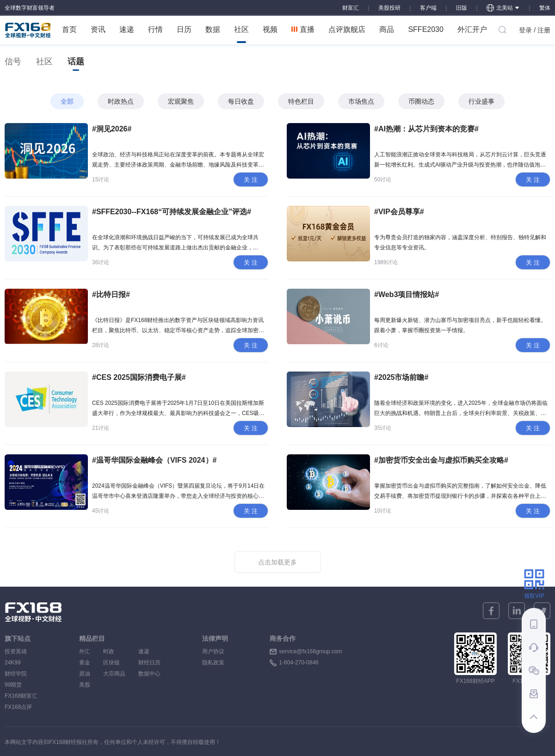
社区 (241, 34)
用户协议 (213, 651)
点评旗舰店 (347, 29)
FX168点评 (18, 707)
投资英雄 (16, 651)
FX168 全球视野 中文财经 (28, 30)
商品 (387, 29)
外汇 (85, 651)
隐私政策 (213, 663)
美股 (85, 685)
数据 (213, 29)
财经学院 (16, 674)
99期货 (13, 685)
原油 (85, 674)
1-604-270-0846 (299, 663)
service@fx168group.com (310, 651)
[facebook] (491, 611)
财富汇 (351, 8)
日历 (184, 29)
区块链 (114, 663)
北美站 (503, 8)
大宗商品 (114, 674)
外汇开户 (472, 29)
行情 (155, 29)
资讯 (98, 29)
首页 (69, 29)
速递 (127, 29)
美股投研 (389, 8)
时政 (114, 651)
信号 (13, 62)
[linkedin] (517, 611)
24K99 (13, 663)
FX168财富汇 (21, 696)
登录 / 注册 (535, 30)
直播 (303, 29)
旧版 (462, 8)
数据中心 (149, 674)
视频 (270, 29)
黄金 (85, 663)
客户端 (428, 8)
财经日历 (149, 663)
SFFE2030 (425, 29)
